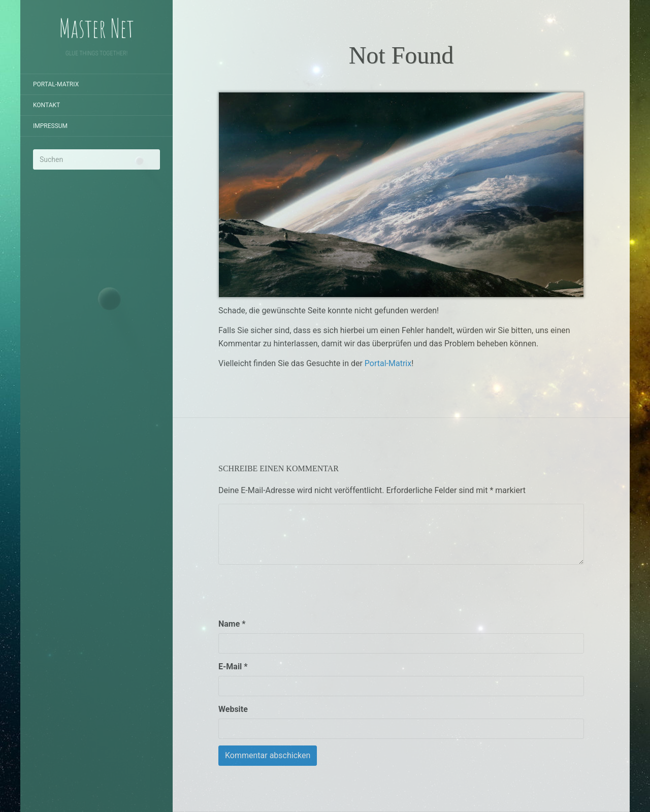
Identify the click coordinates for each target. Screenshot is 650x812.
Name (232, 624)
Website (233, 709)
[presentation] (296, 591)
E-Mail (233, 667)
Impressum (50, 126)
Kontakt (46, 105)
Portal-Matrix (56, 84)
